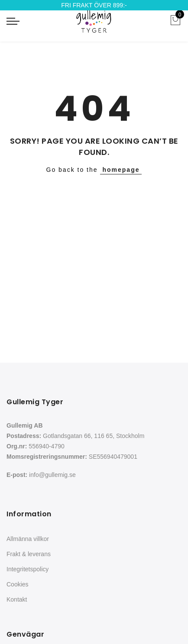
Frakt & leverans (29, 554)
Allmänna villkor (28, 539)
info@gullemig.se (52, 475)
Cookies (18, 584)
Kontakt (17, 599)
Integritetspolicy (28, 569)
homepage (121, 170)
